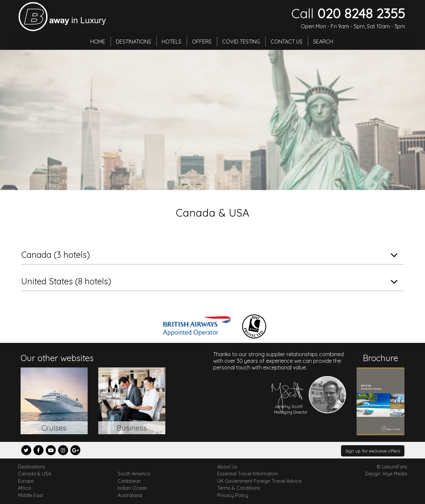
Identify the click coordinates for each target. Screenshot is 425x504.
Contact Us (287, 42)
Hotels (171, 42)
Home (98, 42)
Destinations (133, 42)
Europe (26, 481)
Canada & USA (35, 474)
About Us (227, 467)
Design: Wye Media (386, 474)
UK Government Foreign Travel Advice (259, 481)
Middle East (31, 495)
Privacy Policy (233, 495)
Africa (24, 488)
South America (134, 474)
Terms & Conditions (239, 488)
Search (323, 42)
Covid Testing (241, 42)
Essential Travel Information (248, 474)
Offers (202, 42)
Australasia (130, 495)
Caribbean (129, 481)
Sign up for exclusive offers (373, 451)
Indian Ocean (132, 488)
